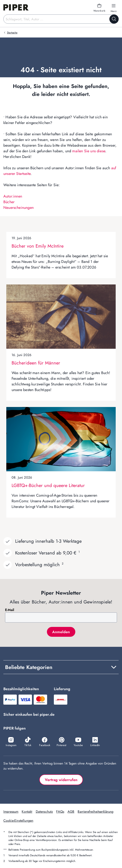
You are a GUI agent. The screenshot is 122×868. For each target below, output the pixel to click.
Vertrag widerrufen (61, 780)
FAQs (60, 812)
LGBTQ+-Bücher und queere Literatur (48, 485)
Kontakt (27, 812)
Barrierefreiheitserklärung (95, 812)
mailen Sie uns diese (89, 151)
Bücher (9, 202)
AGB (71, 812)
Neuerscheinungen (19, 208)
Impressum (11, 812)
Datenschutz (44, 812)
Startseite (12, 33)
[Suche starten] (114, 19)
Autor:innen (13, 196)
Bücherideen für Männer (36, 363)
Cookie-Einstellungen (18, 821)
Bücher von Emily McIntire (38, 246)
